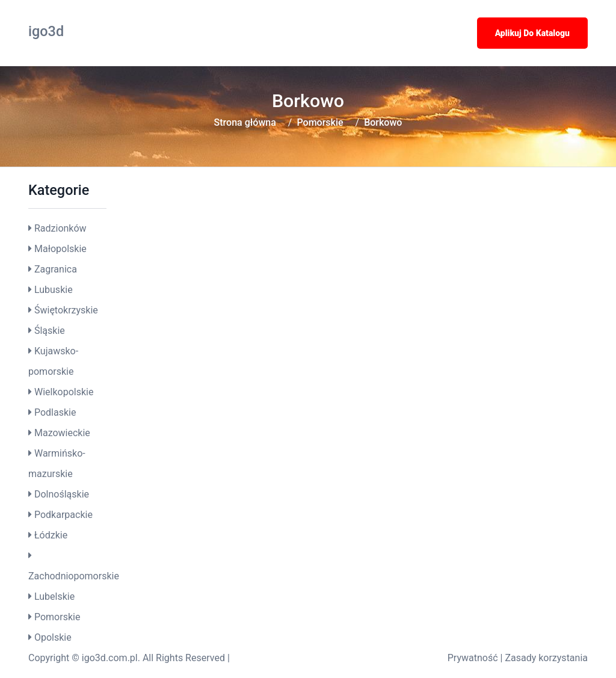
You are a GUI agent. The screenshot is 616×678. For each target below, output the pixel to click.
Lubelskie (54, 596)
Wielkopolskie (64, 392)
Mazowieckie (62, 433)
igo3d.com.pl (110, 658)
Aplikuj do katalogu (532, 33)
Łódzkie (51, 535)
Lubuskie (54, 290)
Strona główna (245, 122)
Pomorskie (320, 122)
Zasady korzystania (546, 658)
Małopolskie (60, 249)
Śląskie (50, 331)
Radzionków (60, 228)
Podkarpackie (63, 515)
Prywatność (473, 658)
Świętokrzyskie (66, 310)
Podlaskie (55, 412)
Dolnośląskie (62, 494)
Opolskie (53, 637)
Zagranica (56, 269)
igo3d (46, 31)
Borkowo (383, 122)
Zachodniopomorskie (74, 576)
